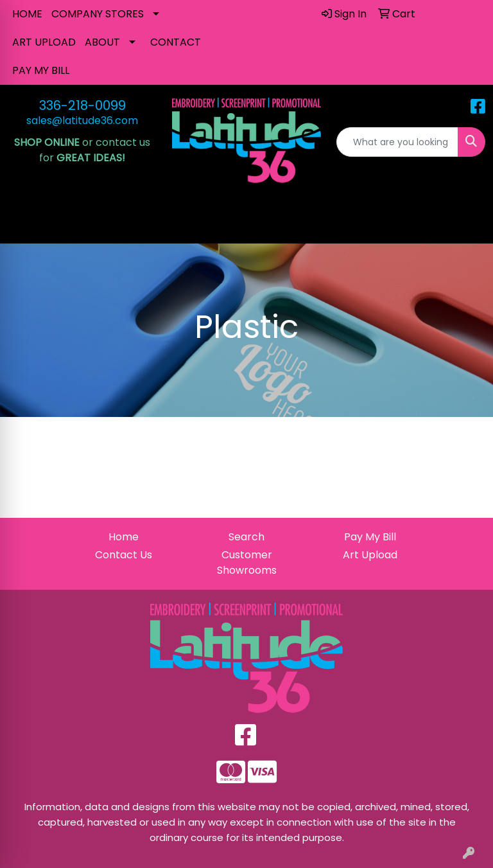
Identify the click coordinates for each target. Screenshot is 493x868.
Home (124, 537)
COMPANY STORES (98, 14)
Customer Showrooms (247, 562)
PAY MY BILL (41, 70)
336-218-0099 (82, 105)
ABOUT (102, 42)
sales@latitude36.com (82, 120)
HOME (27, 14)
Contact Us (124, 555)
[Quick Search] (397, 142)
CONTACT (176, 42)
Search (246, 537)
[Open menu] (467, 225)
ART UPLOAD (44, 42)
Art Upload (370, 555)
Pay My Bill (370, 537)
